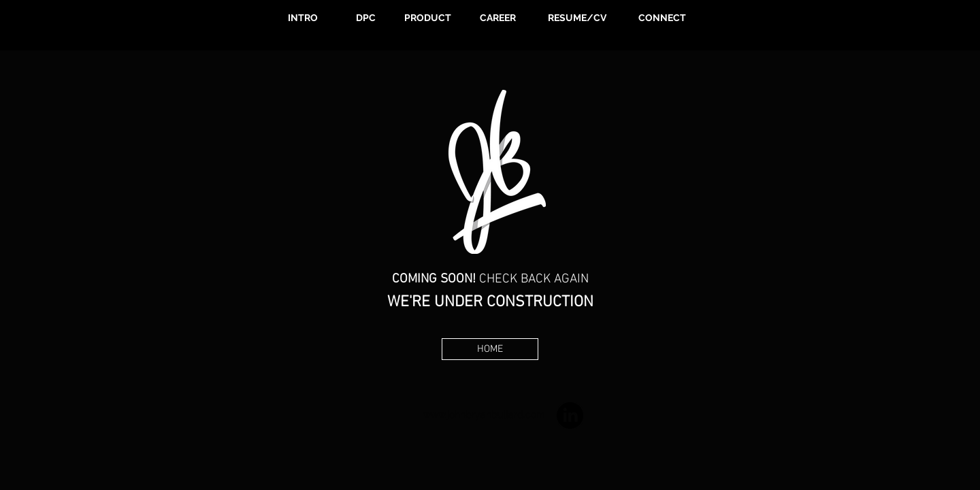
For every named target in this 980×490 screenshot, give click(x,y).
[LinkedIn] (570, 415)
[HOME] (490, 349)
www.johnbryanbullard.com (484, 414)
